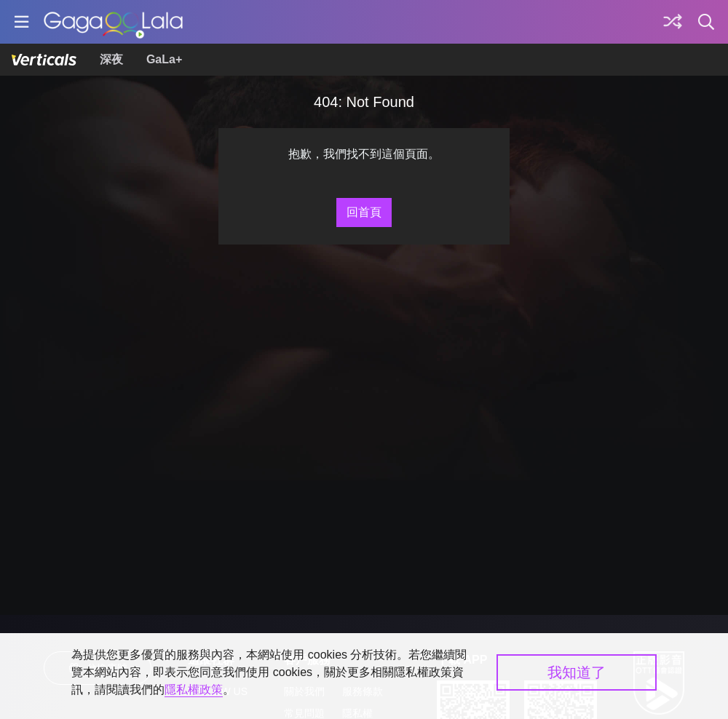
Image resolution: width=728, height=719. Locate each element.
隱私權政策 (194, 690)
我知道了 (577, 672)
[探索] (673, 22)
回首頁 (364, 212)
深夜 (111, 59)
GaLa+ (164, 59)
